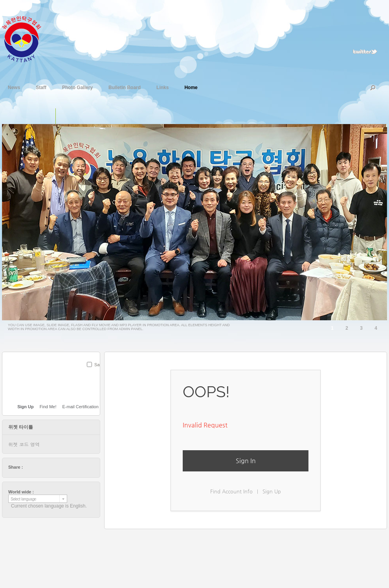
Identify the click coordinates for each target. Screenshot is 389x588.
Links (162, 87)
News (14, 87)
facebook (37, 467)
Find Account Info (231, 491)
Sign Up (272, 491)
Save (99, 365)
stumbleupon (59, 467)
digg (51, 467)
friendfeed (66, 467)
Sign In (246, 461)
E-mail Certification (81, 407)
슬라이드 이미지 (64, 116)
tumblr (74, 467)
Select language (23, 499)
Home (191, 87)
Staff (41, 87)
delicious (44, 467)
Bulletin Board (125, 87)
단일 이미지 (47, 116)
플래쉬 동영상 (80, 116)
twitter (29, 467)
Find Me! (48, 407)
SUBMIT (95, 375)
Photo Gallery (77, 87)
